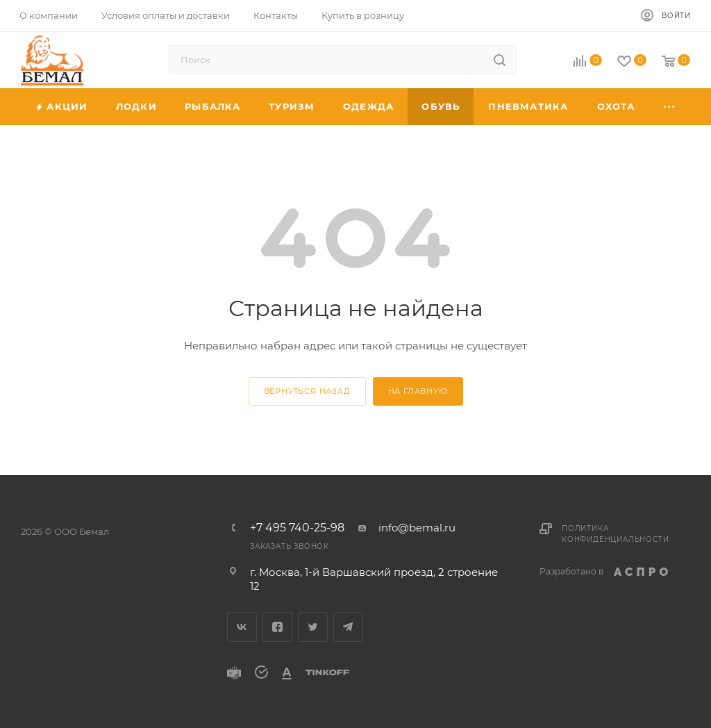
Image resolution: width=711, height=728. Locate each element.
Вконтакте (242, 627)
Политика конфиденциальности (615, 534)
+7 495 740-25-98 (297, 528)
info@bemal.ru (417, 528)
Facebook (277, 627)
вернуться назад (307, 391)
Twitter (313, 627)
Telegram (348, 627)
